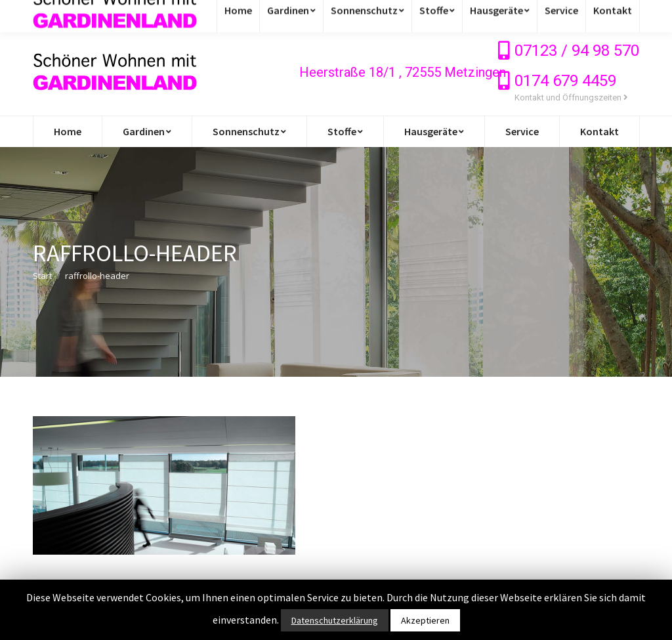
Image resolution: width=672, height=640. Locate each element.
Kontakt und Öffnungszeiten (571, 97)
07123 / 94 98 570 (577, 51)
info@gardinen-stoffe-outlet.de (114, 14)
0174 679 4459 (565, 81)
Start (42, 276)
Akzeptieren (425, 620)
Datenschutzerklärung (335, 620)
